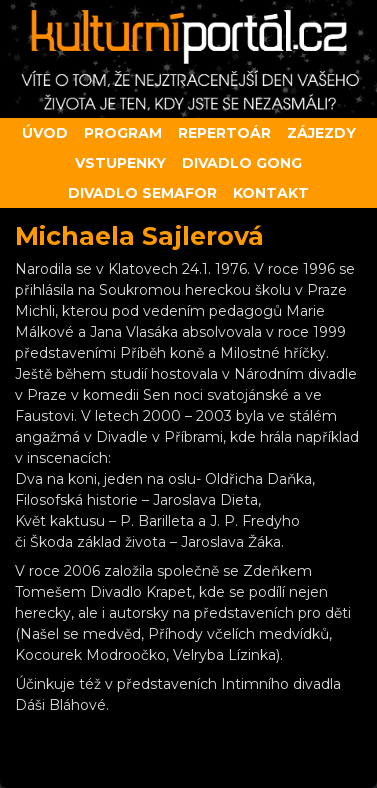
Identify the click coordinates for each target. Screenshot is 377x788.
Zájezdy (321, 133)
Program (123, 133)
